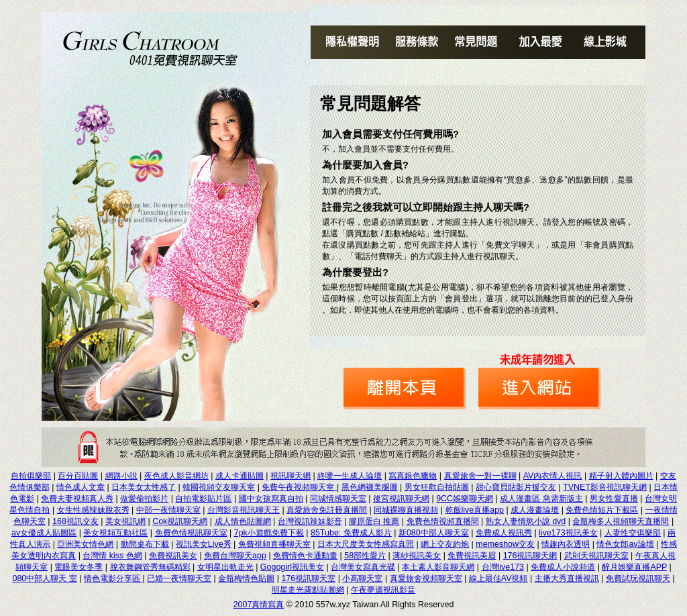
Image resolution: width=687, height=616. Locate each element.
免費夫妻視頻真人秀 (77, 499)
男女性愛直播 (614, 499)
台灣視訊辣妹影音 (310, 521)
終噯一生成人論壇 (350, 476)
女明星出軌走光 (225, 567)
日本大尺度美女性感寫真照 (366, 544)
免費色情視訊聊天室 (191, 533)
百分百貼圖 (78, 476)
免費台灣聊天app (235, 556)
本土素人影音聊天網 (438, 567)
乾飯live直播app (475, 510)
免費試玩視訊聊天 (638, 578)
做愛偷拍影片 (144, 499)
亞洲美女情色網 (85, 544)
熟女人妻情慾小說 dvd (526, 521)
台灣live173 (503, 567)
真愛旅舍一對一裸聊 (480, 476)
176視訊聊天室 (308, 578)
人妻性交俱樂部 (633, 533)
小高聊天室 (362, 578)
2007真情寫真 (259, 605)
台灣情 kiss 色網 (112, 556)
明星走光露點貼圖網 (308, 590)
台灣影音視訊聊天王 (244, 510)
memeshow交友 (505, 544)
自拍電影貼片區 (203, 499)
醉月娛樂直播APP (634, 567)
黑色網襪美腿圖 (370, 487)
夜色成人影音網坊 (176, 476)
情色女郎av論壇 (625, 544)
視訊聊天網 (290, 476)
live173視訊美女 (568, 533)
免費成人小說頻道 (563, 567)
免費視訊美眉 (472, 556)
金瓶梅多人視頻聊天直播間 (621, 521)
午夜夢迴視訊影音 (383, 590)
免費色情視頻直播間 (443, 521)
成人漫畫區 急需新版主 (541, 499)
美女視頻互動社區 (115, 533)
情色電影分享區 (113, 578)
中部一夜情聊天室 (168, 510)
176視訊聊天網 (530, 556)
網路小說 (121, 476)
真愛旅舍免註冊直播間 (327, 510)
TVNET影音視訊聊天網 (605, 487)
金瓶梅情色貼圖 (246, 578)
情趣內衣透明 (566, 544)
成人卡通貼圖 (240, 476)
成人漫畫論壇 (535, 510)
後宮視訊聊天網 (401, 499)
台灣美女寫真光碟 (363, 567)
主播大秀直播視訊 (567, 578)
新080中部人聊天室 (434, 533)
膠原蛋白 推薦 (374, 521)
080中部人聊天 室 (44, 578)
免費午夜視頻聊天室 (299, 487)
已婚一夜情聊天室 (179, 578)
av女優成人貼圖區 (44, 533)
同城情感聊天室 (338, 499)
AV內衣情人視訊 (553, 476)
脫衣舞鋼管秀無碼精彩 (150, 567)
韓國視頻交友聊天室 (219, 487)
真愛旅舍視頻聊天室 (426, 578)
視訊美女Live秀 (204, 544)
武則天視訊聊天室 (596, 556)
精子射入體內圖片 (621, 476)
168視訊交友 (75, 521)
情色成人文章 (81, 487)
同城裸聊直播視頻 (406, 510)
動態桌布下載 (145, 544)
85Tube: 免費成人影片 (351, 533)
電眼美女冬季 (78, 567)
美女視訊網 (125, 521)
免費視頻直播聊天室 (274, 544)
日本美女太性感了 (144, 487)
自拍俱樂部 (31, 476)
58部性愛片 (365, 556)
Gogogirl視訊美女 (292, 567)
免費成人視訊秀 (504, 533)
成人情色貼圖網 (243, 521)
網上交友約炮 (445, 544)
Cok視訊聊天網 (180, 521)
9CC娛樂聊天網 (465, 499)
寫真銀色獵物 (413, 476)
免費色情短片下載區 (602, 510)
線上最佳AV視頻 (498, 578)
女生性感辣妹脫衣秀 (93, 510)
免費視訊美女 (173, 556)
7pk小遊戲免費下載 (269, 533)
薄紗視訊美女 (417, 556)
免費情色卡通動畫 (305, 556)
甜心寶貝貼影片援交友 (516, 487)
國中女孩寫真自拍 (271, 499)
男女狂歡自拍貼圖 (437, 487)
